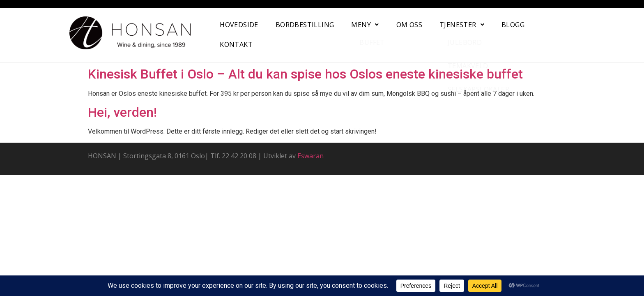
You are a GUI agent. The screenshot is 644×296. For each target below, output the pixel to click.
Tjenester (462, 25)
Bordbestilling (305, 25)
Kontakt (236, 44)
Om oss (409, 25)
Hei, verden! (122, 112)
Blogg (513, 25)
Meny (365, 25)
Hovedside (239, 25)
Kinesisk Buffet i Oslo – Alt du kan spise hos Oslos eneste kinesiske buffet (305, 74)
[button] (365, 25)
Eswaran (310, 156)
